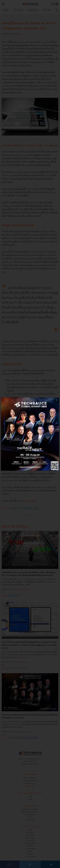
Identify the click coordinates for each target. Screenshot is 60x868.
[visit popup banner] (30, 434)
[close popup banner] (56, 400)
